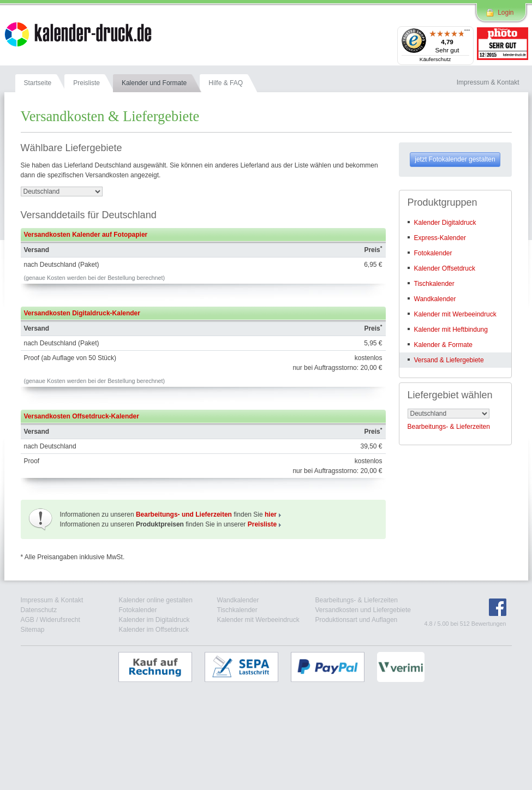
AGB (28, 620)
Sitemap (33, 630)
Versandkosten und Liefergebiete (363, 610)
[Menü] (467, 33)
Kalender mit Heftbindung (451, 330)
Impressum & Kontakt (52, 600)
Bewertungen (489, 624)
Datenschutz (39, 610)
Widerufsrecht (60, 620)
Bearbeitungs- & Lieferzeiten (449, 427)
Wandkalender (435, 299)
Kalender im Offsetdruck (154, 630)
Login (506, 13)
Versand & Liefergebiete (449, 360)
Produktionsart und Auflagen (357, 620)
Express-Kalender (440, 238)
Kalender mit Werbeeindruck (455, 314)
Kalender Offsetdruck (445, 268)
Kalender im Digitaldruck (154, 620)
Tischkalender (434, 284)
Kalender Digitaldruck (445, 223)
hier (271, 514)
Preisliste (262, 524)
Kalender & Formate (443, 345)
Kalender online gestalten (156, 600)
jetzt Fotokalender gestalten (455, 159)
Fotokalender (433, 253)
